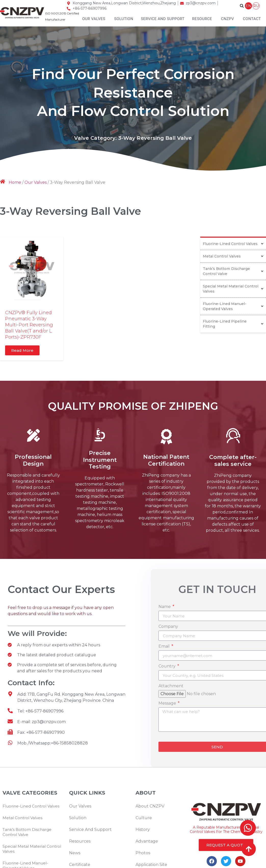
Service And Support (163, 19)
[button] (242, 6)
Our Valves (94, 19)
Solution (124, 19)
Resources (80, 841)
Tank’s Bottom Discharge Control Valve (233, 271)
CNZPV (227, 19)
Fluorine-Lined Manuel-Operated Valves (233, 306)
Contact (252, 19)
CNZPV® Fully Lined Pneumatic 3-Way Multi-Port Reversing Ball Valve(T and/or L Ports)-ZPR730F (29, 325)
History (143, 829)
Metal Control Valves (233, 256)
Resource (202, 19)
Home (15, 182)
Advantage (147, 841)
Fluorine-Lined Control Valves (233, 244)
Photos (143, 853)
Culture (144, 818)
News (75, 853)
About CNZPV (150, 806)
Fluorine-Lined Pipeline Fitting (233, 324)
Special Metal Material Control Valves (233, 289)
